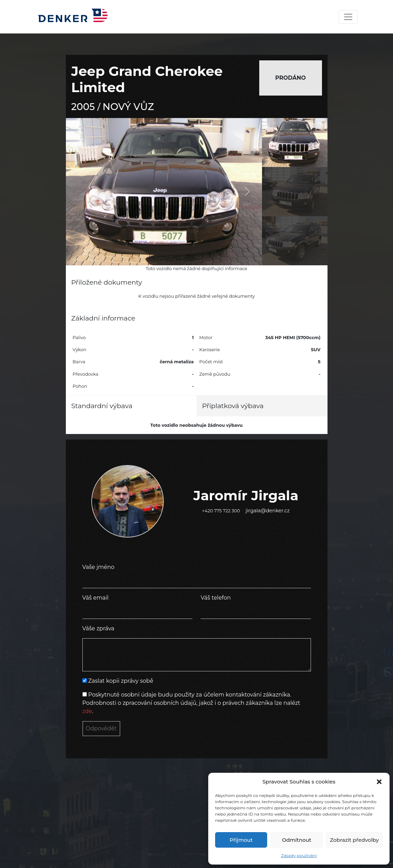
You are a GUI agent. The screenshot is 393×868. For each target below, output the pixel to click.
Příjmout (241, 840)
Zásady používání (299, 855)
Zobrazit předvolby (354, 840)
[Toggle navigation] (348, 17)
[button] (379, 782)
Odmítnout (297, 840)
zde (87, 711)
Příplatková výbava (233, 406)
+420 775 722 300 (221, 511)
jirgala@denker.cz (268, 511)
